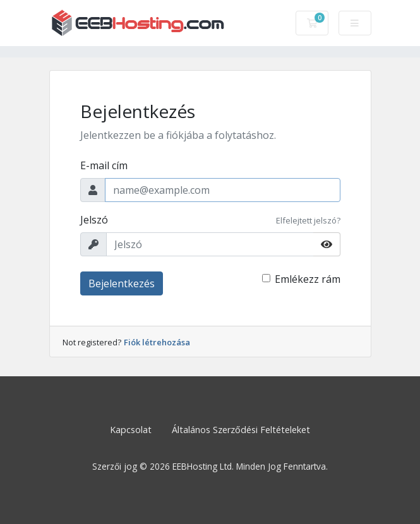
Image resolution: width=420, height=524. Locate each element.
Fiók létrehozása (157, 342)
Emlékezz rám (308, 279)
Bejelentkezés (122, 283)
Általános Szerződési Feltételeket (241, 430)
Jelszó (94, 220)
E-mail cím (104, 165)
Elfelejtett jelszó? (308, 220)
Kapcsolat (131, 430)
